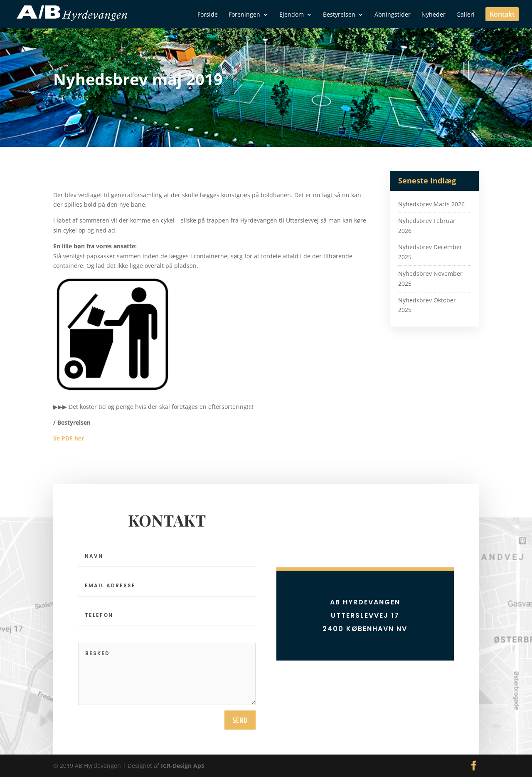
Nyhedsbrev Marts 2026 (431, 204)
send (240, 720)
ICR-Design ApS (183, 766)
